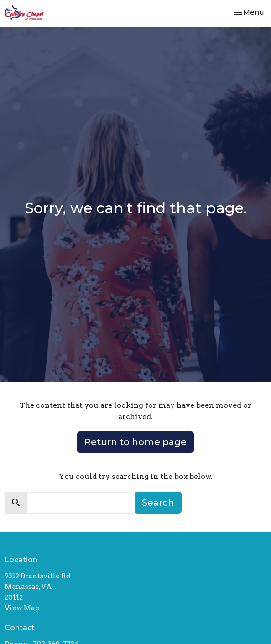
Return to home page (135, 442)
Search (158, 503)
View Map (22, 608)
